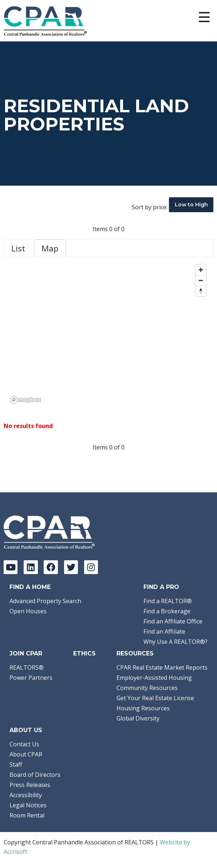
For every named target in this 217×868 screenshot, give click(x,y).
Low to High (191, 205)
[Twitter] (71, 567)
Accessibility (26, 795)
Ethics (84, 653)
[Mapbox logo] (25, 400)
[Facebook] (51, 567)
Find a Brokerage (167, 611)
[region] (108, 334)
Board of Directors (35, 775)
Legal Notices (28, 805)
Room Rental (27, 815)
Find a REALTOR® (168, 601)
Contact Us (24, 744)
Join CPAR (26, 653)
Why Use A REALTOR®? (175, 642)
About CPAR (26, 754)
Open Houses (28, 611)
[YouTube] (11, 567)
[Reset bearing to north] (201, 291)
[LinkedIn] (31, 567)
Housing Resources (143, 708)
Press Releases (30, 785)
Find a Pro (161, 587)
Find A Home (30, 587)
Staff (16, 764)
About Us (26, 730)
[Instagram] (91, 567)
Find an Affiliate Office (173, 621)
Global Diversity (138, 718)
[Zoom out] (201, 280)
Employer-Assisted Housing (154, 678)
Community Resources (147, 688)
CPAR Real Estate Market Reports (162, 667)
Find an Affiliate (164, 631)
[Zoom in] (201, 270)
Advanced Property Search (45, 601)
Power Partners (31, 678)
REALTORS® (27, 667)
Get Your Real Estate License (155, 698)
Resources (135, 653)
